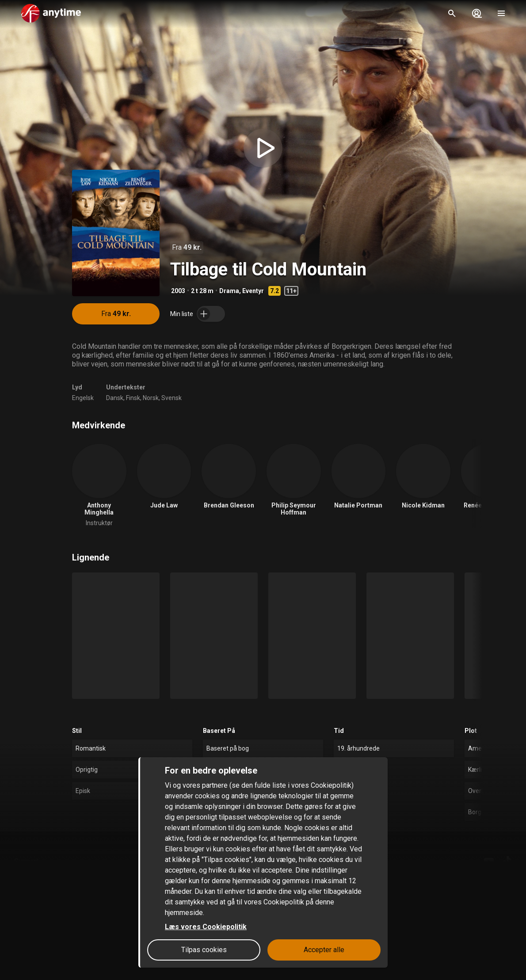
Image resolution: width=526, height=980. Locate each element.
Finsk (133, 398)
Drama (229, 291)
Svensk (172, 398)
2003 (178, 291)
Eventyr (253, 291)
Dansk (115, 398)
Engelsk (83, 398)
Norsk (151, 398)
